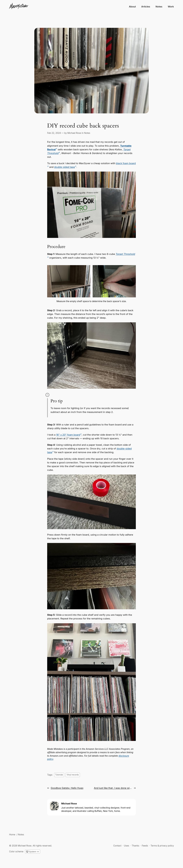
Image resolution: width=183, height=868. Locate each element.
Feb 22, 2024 (54, 133)
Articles (146, 7)
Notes (159, 7)
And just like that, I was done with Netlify (113, 788)
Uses (127, 846)
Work (171, 7)
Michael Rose (74, 133)
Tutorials (59, 775)
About (132, 7)
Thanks (135, 846)
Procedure (56, 247)
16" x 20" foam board (68, 435)
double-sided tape (65, 167)
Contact (117, 846)
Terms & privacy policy (162, 846)
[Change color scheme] (33, 852)
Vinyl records (73, 775)
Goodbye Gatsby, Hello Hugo (67, 788)
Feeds (145, 846)
